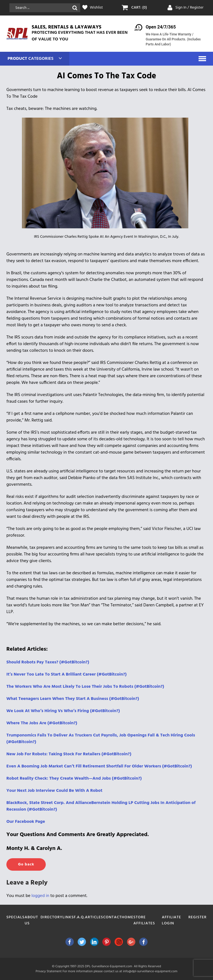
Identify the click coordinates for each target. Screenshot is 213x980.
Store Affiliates (144, 920)
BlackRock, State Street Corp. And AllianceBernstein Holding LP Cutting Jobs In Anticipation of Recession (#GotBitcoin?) (101, 806)
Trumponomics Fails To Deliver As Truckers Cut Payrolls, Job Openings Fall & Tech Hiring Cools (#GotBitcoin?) (101, 739)
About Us (31, 920)
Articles (94, 917)
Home (128, 917)
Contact (112, 917)
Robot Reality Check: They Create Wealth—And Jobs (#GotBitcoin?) (74, 779)
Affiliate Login (171, 920)
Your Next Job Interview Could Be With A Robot (54, 791)
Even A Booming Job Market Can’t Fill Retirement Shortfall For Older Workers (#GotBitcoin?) (99, 766)
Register (197, 917)
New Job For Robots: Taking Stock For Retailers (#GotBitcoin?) (69, 754)
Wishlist (96, 8)
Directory (51, 917)
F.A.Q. (79, 917)
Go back (26, 864)
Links (68, 917)
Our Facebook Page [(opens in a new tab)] (26, 822)
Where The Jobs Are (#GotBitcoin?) (42, 723)
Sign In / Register (189, 8)
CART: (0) (139, 8)
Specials (16, 917)
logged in (40, 896)
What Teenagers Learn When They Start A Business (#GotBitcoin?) (73, 699)
